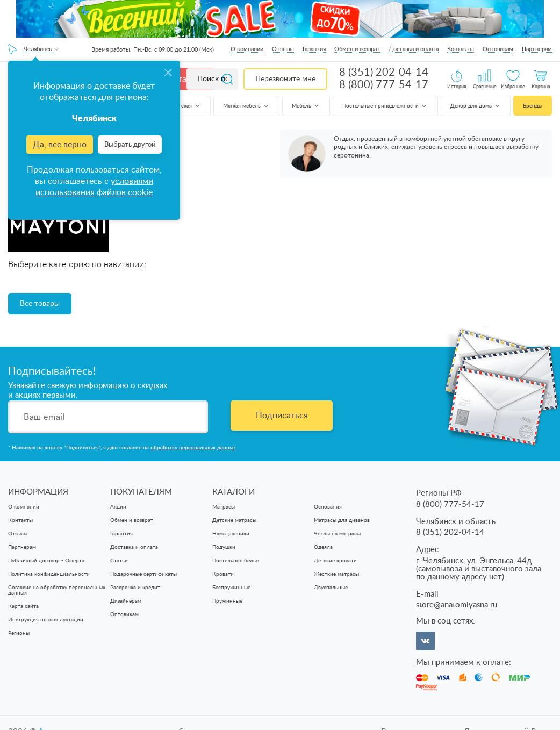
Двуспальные (331, 588)
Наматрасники (231, 534)
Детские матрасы (234, 520)
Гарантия (314, 49)
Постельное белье (235, 561)
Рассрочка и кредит (135, 588)
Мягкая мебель (246, 106)
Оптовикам (498, 49)
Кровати (223, 574)
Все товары (40, 304)
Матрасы (224, 507)
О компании (247, 49)
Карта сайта (23, 606)
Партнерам (537, 49)
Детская (186, 106)
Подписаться (282, 416)
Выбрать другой (130, 145)
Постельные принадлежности (385, 106)
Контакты (461, 49)
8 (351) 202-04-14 (384, 73)
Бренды (533, 106)
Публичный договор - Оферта (46, 561)
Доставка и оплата (414, 49)
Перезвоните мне (285, 79)
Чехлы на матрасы (337, 534)
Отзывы (283, 49)
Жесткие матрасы (336, 574)
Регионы (19, 633)
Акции (118, 507)
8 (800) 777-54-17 (384, 85)
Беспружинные (231, 588)
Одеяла (323, 547)
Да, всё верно (60, 145)
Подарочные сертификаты (143, 574)
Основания (328, 507)
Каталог (184, 79)
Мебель (306, 106)
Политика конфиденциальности (49, 574)
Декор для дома (476, 106)
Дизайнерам (126, 601)
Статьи (119, 561)
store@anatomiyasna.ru (457, 605)
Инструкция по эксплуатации (46, 620)
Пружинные (227, 601)
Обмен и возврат (357, 49)
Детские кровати (335, 561)
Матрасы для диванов (342, 520)
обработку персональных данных (193, 448)
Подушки (224, 547)
